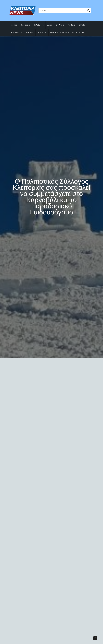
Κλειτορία (25, 25)
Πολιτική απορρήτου (60, 32)
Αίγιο (50, 25)
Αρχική (14, 25)
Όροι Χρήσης (78, 32)
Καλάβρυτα (39, 25)
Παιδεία (71, 25)
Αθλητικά (30, 32)
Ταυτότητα (42, 32)
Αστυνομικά (17, 32)
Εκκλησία (60, 25)
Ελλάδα (82, 25)
